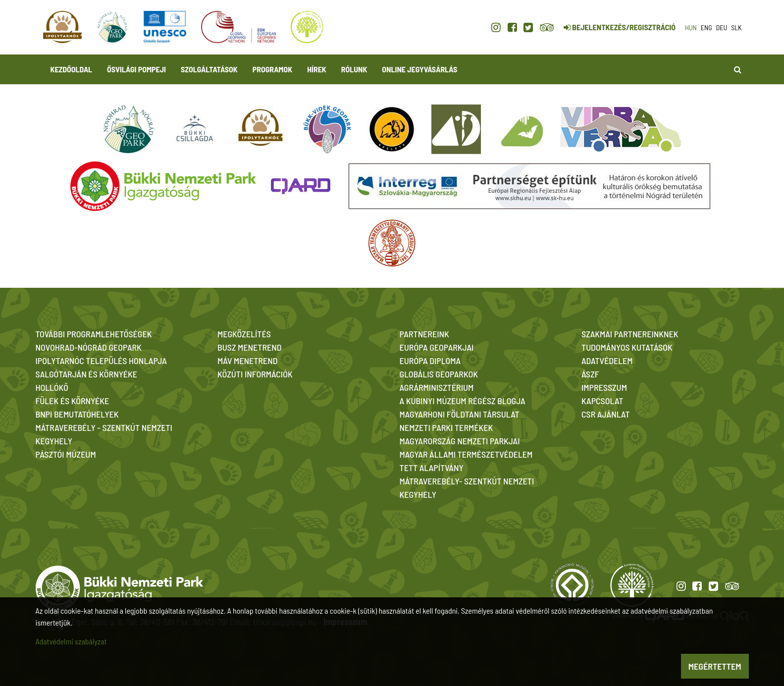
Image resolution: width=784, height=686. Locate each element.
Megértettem (715, 666)
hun (691, 27)
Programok (272, 69)
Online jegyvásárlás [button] (419, 69)
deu (722, 27)
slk (736, 27)
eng (706, 27)
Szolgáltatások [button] (209, 69)
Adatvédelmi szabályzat (71, 641)
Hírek (317, 69)
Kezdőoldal (72, 69)
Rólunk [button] (354, 69)
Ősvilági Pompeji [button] (136, 69)
